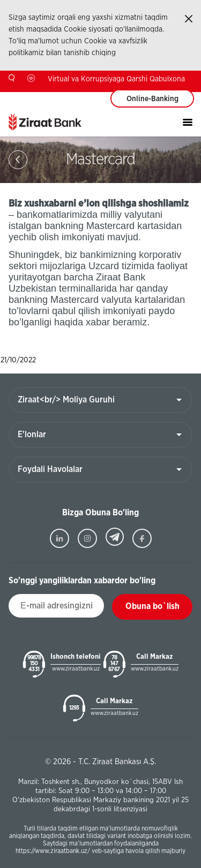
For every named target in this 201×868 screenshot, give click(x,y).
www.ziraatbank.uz (76, 669)
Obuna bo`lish (152, 606)
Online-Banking (152, 99)
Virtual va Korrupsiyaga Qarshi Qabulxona (116, 79)
